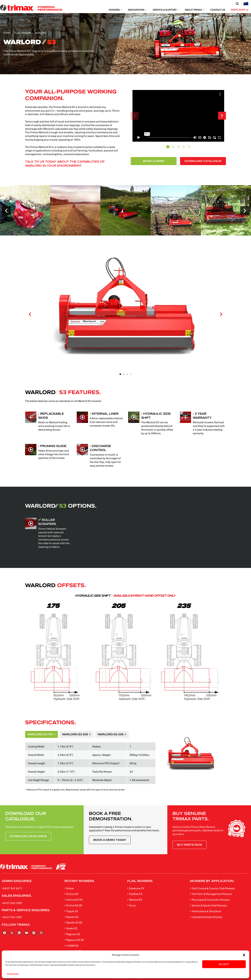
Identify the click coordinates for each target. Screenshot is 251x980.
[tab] (41, 734)
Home (7, 33)
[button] (244, 955)
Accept (224, 964)
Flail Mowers (23, 33)
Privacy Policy (13, 974)
